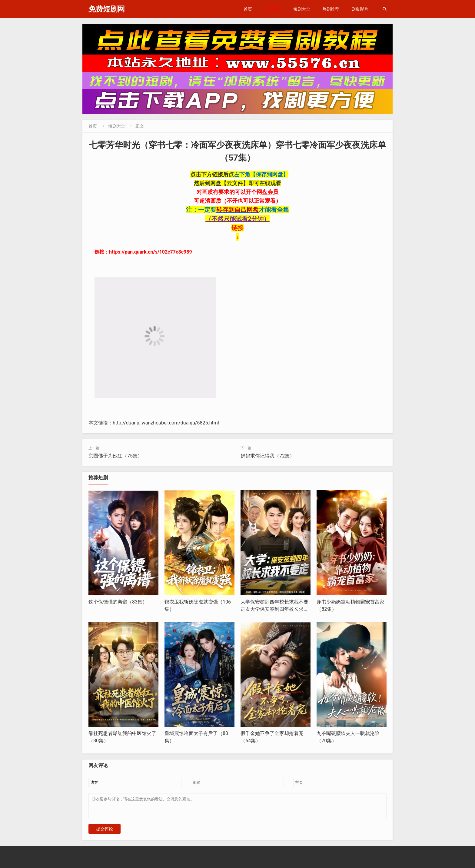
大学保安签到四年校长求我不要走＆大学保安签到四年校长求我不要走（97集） (274, 609)
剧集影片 (360, 9)
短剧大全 (302, 9)
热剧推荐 (331, 9)
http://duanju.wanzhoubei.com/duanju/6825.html (166, 423)
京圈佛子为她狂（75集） (115, 456)
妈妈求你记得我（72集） (267, 456)
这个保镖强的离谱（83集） (118, 602)
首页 (248, 9)
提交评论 (105, 833)
